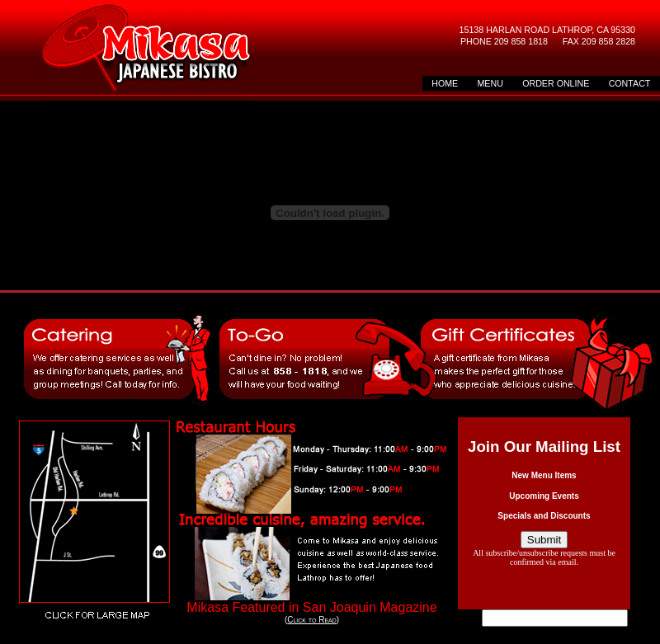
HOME (445, 83)
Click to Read (312, 620)
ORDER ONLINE (556, 83)
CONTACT (630, 83)
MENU (490, 83)
